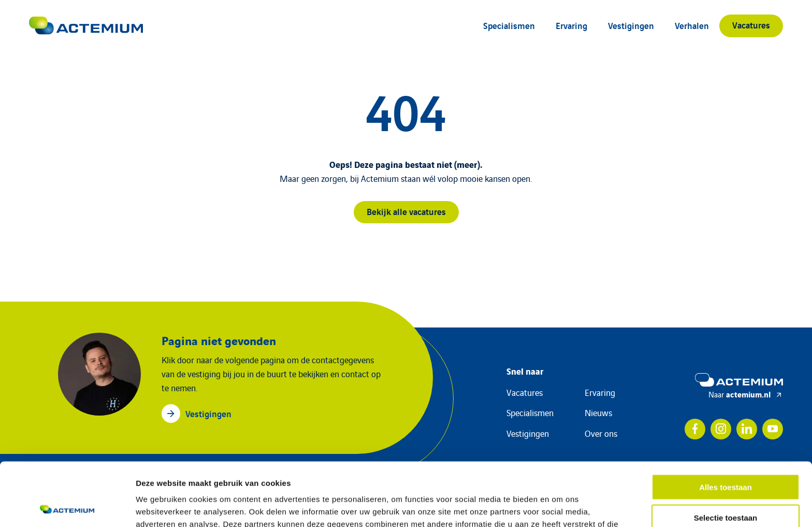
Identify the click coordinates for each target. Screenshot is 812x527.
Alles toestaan (726, 424)
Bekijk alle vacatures (406, 211)
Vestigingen (631, 25)
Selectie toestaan (726, 454)
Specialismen (509, 25)
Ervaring (571, 25)
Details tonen (560, 507)
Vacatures (751, 25)
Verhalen (692, 25)
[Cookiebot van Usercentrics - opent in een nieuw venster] (67, 507)
